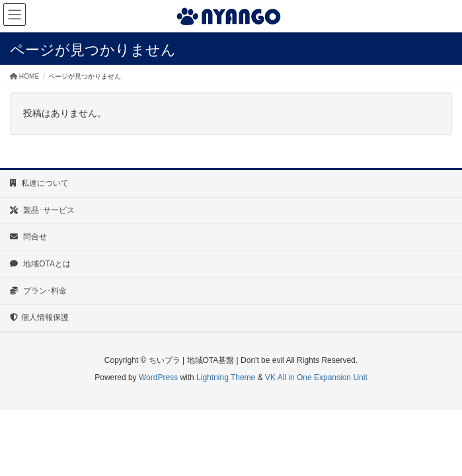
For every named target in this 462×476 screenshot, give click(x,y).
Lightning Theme (226, 377)
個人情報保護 (39, 317)
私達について (39, 183)
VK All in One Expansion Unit (316, 377)
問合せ (28, 237)
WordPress (158, 377)
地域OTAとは (40, 264)
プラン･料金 (38, 291)
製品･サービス (42, 210)
